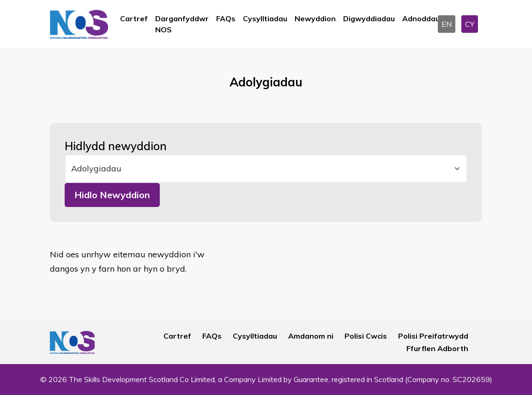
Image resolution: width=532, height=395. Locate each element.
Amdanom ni (311, 336)
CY (470, 24)
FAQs (226, 18)
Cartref (134, 18)
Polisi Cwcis (366, 336)
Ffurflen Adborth (437, 348)
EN (447, 24)
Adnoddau (421, 18)
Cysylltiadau (265, 18)
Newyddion (315, 18)
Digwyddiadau (369, 18)
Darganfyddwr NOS (182, 24)
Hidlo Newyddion (112, 195)
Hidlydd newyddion (116, 146)
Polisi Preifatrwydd (433, 336)
